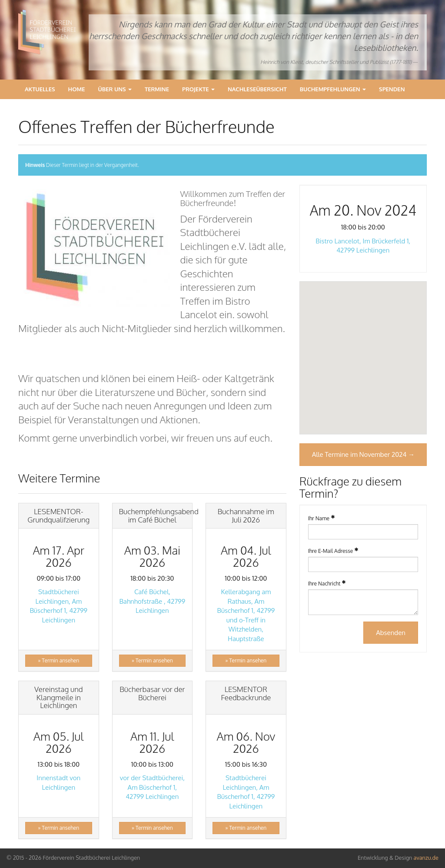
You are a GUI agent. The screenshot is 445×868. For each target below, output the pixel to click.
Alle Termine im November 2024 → (363, 454)
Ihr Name (319, 518)
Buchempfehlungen (333, 89)
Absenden (391, 633)
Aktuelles (40, 89)
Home (77, 89)
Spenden (392, 89)
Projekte (198, 89)
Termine (157, 89)
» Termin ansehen (58, 660)
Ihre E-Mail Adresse (331, 551)
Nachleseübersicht (257, 89)
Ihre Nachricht (324, 584)
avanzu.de (426, 858)
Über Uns (115, 89)
